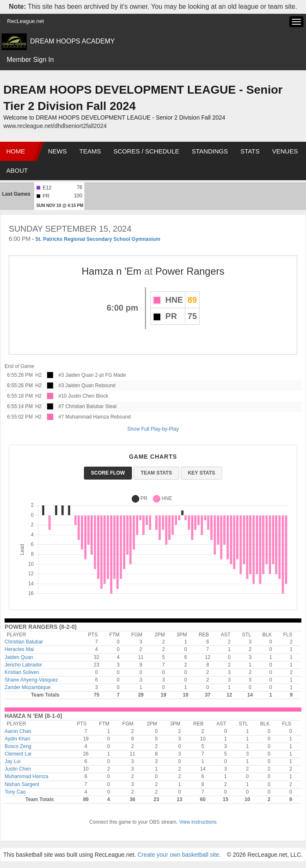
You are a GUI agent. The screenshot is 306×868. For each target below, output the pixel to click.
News (57, 151)
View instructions (198, 822)
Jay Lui (13, 761)
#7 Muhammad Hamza (84, 417)
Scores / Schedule (147, 151)
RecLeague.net (25, 21)
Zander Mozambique (28, 687)
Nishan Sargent (22, 784)
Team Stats (156, 473)
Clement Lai (18, 754)
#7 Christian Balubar (81, 406)
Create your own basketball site (178, 855)
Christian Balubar (24, 642)
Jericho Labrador (23, 665)
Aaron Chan (18, 731)
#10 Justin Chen (77, 396)
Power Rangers (190, 271)
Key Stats (201, 473)
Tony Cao (15, 792)
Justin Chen (18, 769)
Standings (210, 151)
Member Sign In (30, 60)
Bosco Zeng (18, 746)
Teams (90, 151)
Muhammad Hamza (27, 776)
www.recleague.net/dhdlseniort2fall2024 (55, 126)
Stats (250, 151)
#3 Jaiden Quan (76, 375)
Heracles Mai (19, 649)
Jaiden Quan (19, 657)
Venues (285, 151)
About (17, 170)
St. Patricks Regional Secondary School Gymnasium (97, 239)
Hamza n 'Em (111, 271)
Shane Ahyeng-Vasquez (31, 680)
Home (16, 151)
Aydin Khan (17, 739)
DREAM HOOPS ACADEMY (72, 41)
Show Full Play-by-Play (153, 429)
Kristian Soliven (22, 672)
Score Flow (108, 473)
